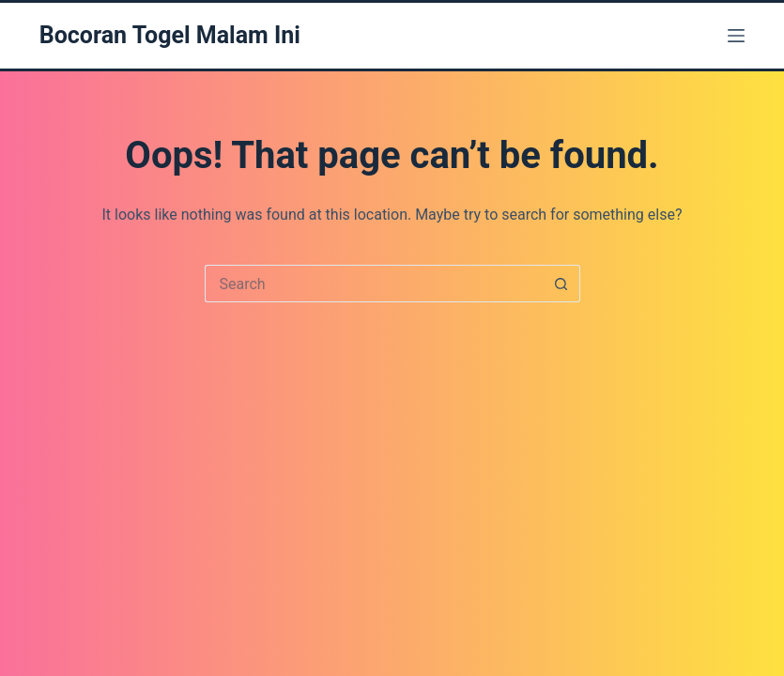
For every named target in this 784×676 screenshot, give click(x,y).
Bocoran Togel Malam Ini (170, 35)
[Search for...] (374, 284)
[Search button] (561, 284)
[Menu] (736, 36)
